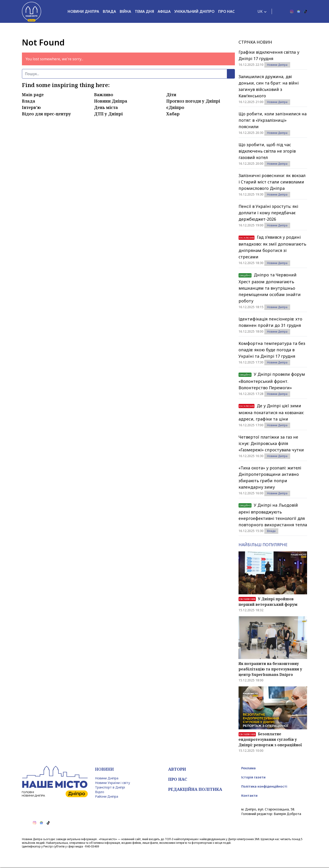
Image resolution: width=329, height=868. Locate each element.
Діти (171, 95)
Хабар (173, 114)
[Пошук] (125, 74)
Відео (100, 792)
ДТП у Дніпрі (108, 114)
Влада (109, 11)
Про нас (226, 11)
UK (260, 11)
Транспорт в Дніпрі (110, 787)
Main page (33, 95)
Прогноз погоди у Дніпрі (193, 101)
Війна (125, 11)
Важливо (104, 95)
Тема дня (144, 11)
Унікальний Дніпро (194, 11)
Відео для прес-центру (46, 114)
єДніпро (175, 107)
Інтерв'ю (31, 107)
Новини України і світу (113, 783)
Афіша (164, 11)
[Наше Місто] (32, 11)
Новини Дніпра (83, 11)
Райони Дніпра (107, 796)
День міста (106, 107)
